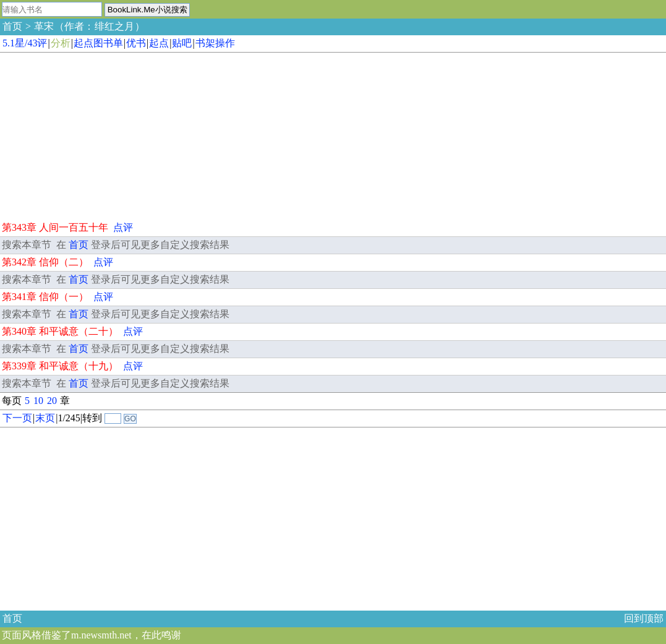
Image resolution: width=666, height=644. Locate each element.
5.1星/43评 (25, 43)
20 (52, 401)
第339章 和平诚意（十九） (60, 366)
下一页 (17, 418)
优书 (136, 43)
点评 (123, 227)
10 (38, 401)
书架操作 (215, 43)
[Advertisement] (93, 135)
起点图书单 (98, 43)
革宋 (44, 26)
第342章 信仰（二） (45, 262)
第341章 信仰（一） (45, 297)
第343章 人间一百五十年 (55, 227)
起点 (159, 43)
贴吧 (182, 43)
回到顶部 (644, 618)
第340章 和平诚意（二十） (60, 331)
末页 (45, 418)
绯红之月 (114, 26)
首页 (12, 26)
